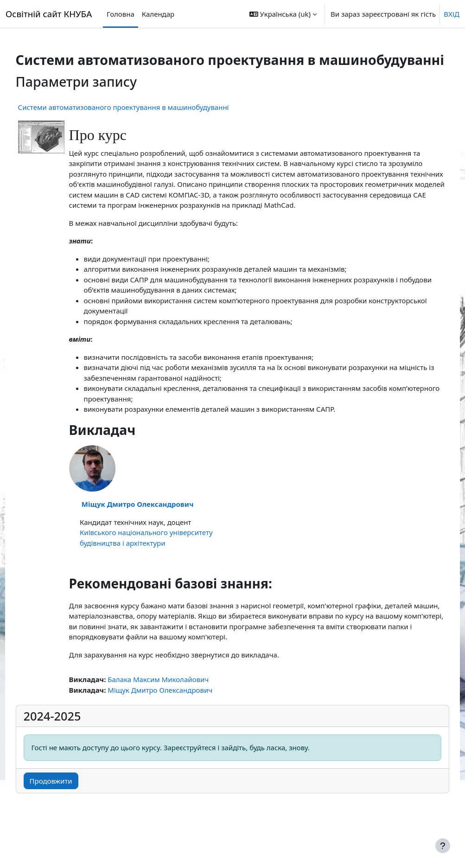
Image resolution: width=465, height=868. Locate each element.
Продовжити (68, 807)
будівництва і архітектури (134, 569)
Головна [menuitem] (121, 14)
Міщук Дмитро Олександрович (155, 530)
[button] (283, 14)
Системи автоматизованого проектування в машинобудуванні (141, 123)
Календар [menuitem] (158, 14)
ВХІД (452, 14)
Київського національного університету (163, 559)
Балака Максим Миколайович (176, 706)
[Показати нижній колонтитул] (443, 846)
